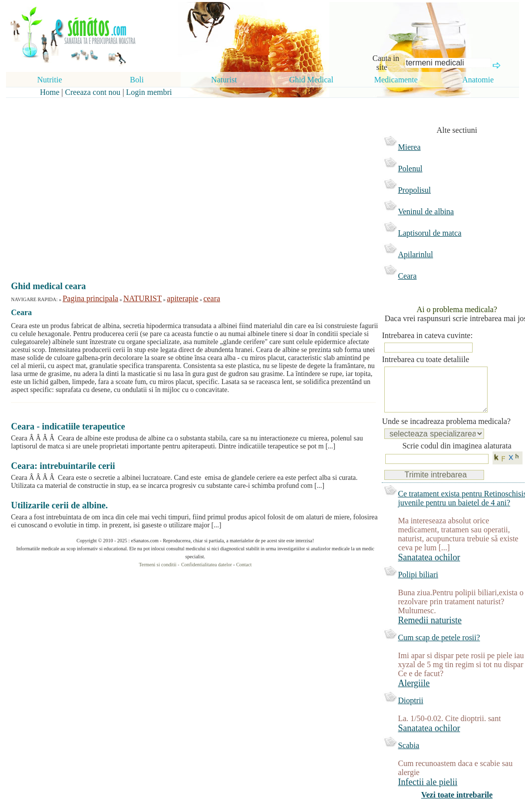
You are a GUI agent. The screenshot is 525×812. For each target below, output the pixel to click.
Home (50, 92)
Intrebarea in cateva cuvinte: (427, 335)
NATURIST (142, 298)
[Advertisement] (188, 181)
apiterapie (182, 298)
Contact (244, 565)
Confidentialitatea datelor (207, 565)
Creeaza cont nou (93, 92)
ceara (212, 298)
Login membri (149, 92)
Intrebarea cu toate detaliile (425, 359)
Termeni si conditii (157, 565)
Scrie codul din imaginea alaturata (457, 456)
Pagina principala (90, 298)
